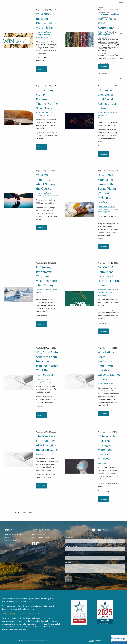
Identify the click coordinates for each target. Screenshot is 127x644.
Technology (40, 454)
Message (75, 563)
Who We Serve (116, 33)
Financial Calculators (109, 58)
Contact (121, 78)
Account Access (104, 73)
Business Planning (105, 48)
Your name (76, 538)
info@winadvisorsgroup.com (46, 537)
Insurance (115, 209)
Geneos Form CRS (31, 614)
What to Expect (104, 13)
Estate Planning (103, 206)
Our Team (117, 28)
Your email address (79, 546)
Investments (49, 115)
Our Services (103, 38)
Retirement (40, 115)
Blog (122, 58)
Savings (39, 382)
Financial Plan (104, 68)
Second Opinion (104, 18)
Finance (49, 112)
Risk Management (104, 118)
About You (103, 8)
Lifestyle (48, 290)
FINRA (29, 601)
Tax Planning (41, 112)
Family (116, 112)
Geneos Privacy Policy (12, 614)
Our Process (103, 33)
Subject (75, 554)
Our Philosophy (104, 28)
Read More (42, 147)
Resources (105, 53)
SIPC (37, 601)
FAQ (115, 18)
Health (100, 209)
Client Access (104, 63)
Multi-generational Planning (109, 43)
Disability (107, 209)
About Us (102, 23)
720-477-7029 (40, 534)
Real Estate (102, 295)
